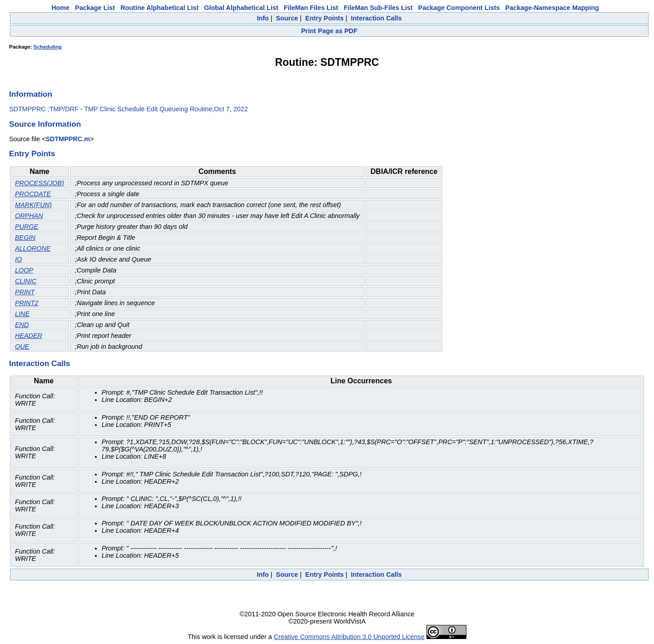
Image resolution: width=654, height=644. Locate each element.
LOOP (24, 270)
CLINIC (26, 281)
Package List (95, 8)
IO (18, 259)
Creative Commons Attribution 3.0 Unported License (349, 637)
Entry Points (325, 18)
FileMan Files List (311, 8)
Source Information (45, 124)
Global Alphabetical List (241, 8)
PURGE (27, 227)
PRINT (25, 292)
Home (60, 8)
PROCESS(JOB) (40, 183)
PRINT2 (27, 303)
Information (31, 94)
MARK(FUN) (33, 205)
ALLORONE (33, 248)
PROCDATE (33, 194)
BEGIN (25, 238)
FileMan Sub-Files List (378, 8)
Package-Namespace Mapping (552, 8)
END (22, 325)
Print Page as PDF (329, 31)
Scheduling (48, 47)
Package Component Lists (459, 8)
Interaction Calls (377, 18)
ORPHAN (29, 216)
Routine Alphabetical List (159, 8)
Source (287, 18)
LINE (22, 314)
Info (263, 18)
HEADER (29, 336)
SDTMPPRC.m (68, 139)
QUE (22, 347)
